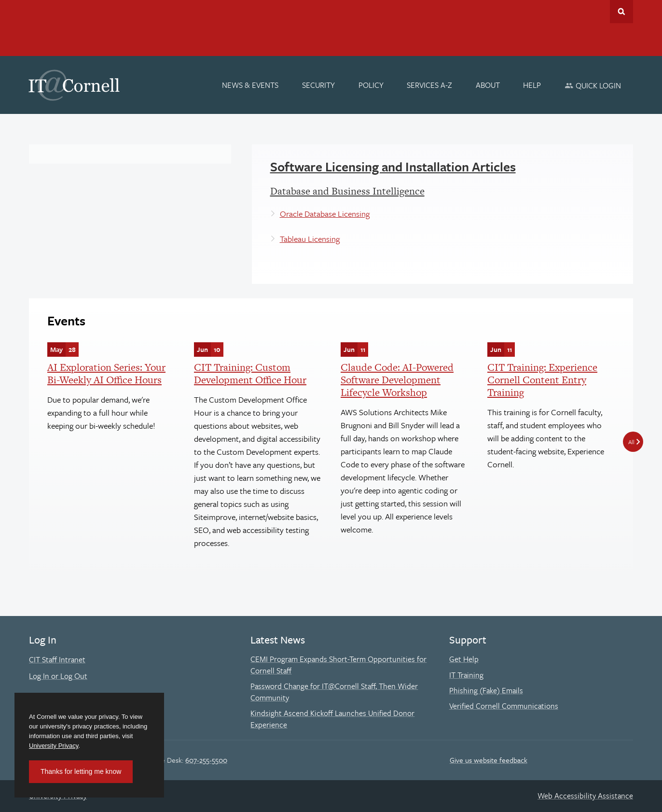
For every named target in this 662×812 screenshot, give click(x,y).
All (631, 442)
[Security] (318, 85)
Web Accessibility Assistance (585, 796)
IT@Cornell (74, 85)
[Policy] (371, 85)
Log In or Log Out (58, 676)
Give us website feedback (489, 760)
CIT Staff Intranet (57, 659)
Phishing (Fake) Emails (486, 690)
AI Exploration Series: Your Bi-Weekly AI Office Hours (106, 373)
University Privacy (54, 746)
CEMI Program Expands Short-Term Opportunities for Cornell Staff (338, 665)
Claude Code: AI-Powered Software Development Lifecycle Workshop (397, 380)
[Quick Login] (593, 85)
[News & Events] (251, 85)
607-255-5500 (206, 760)
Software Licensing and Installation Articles (393, 167)
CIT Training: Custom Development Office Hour (250, 373)
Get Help (464, 659)
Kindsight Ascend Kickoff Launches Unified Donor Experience (332, 719)
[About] (488, 85)
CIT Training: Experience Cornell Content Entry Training (542, 380)
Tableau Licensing (310, 239)
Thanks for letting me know (81, 771)
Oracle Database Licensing (325, 214)
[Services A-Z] (429, 85)
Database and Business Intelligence (347, 191)
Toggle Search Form (621, 12)
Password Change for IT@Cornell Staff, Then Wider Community (334, 692)
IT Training (466, 675)
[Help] (532, 85)
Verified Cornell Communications (504, 706)
